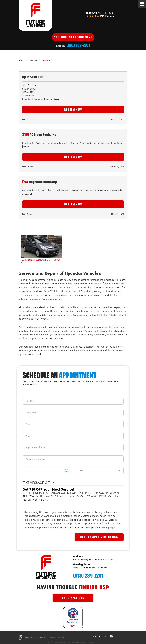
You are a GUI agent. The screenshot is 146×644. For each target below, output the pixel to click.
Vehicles (33, 61)
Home (21, 61)
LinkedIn (106, 636)
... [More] (55, 99)
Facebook (89, 636)
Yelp (100, 636)
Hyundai (46, 61)
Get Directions (73, 598)
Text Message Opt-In (39, 483)
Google (95, 636)
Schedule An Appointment (73, 37)
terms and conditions (72, 527)
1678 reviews (107, 16)
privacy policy (99, 527)
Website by (58, 638)
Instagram (112, 636)
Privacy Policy (42, 638)
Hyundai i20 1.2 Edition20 (30, 260)
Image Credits (30, 638)
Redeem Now (73, 109)
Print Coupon (28, 119)
